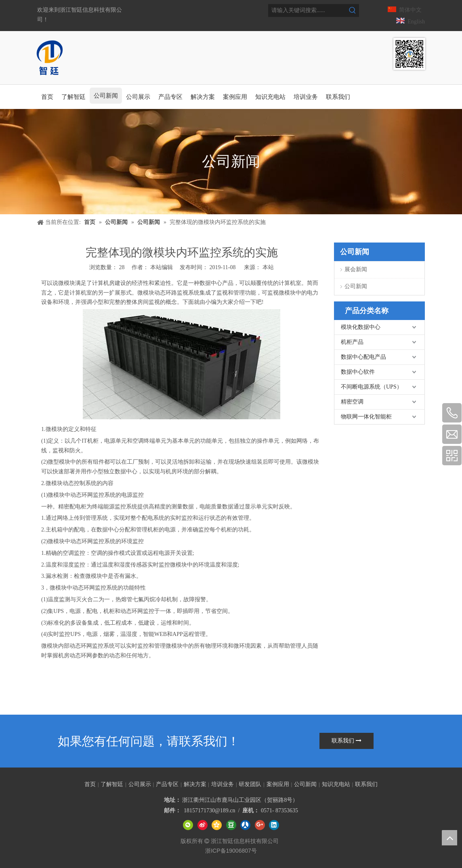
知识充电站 (336, 784)
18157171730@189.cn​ (210, 810)
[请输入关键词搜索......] (307, 10)
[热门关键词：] (353, 10)
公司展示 (140, 784)
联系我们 (346, 741)
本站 (268, 267)
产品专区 (167, 784)
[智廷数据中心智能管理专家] (409, 54)
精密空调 (352, 402)
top (449, 838)
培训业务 (223, 784)
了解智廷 (112, 784)
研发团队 (250, 784)
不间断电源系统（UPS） (372, 387)
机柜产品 (352, 342)
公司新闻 (356, 286)
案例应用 (278, 784)
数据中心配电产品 (363, 357)
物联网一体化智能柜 (366, 417)
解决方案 (195, 784)
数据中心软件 (358, 372)
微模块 (67, 283)
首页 (90, 784)
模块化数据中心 (361, 327)
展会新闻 (356, 269)
